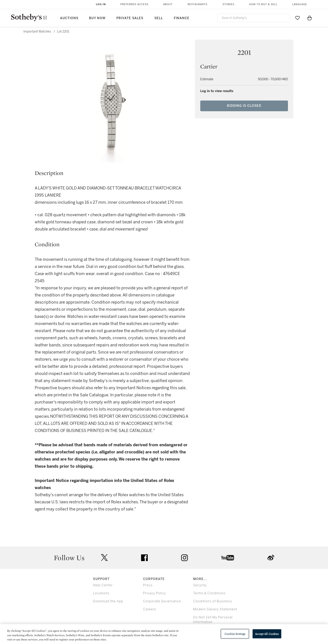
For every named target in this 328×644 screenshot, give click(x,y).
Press (148, 585)
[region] (164, 634)
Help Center (103, 585)
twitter (104, 558)
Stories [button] (228, 4)
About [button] (168, 4)
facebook (144, 558)
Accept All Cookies (267, 634)
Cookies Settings (235, 634)
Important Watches (37, 32)
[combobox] (254, 18)
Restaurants (197, 4)
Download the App (108, 601)
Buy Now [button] (97, 18)
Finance (182, 18)
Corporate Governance (162, 601)
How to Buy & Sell (263, 4)
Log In (101, 4)
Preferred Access (134, 4)
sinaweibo (271, 558)
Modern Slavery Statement (215, 609)
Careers (150, 609)
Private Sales (130, 18)
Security (200, 585)
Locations (101, 593)
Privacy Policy (154, 593)
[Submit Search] (285, 18)
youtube (228, 558)
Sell (159, 18)
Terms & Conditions (209, 593)
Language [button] (300, 4)
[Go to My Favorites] (298, 18)
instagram (184, 558)
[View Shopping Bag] (310, 18)
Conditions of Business (213, 601)
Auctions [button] (69, 18)
